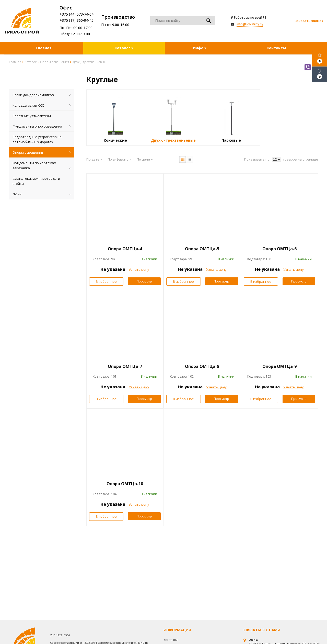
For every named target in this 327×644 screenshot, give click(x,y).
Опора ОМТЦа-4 (125, 249)
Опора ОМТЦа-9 (279, 366)
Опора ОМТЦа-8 (202, 366)
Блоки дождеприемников (42, 95)
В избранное (106, 281)
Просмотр (144, 281)
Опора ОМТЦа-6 (279, 249)
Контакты (276, 48)
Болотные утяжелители (32, 116)
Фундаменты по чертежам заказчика (42, 166)
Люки (42, 194)
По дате (94, 159)
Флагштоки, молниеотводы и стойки (36, 181)
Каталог (123, 48)
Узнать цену (139, 269)
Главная (44, 48)
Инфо (200, 48)
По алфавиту (119, 159)
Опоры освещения (42, 152)
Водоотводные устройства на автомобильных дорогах (37, 139)
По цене (145, 159)
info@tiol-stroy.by (250, 24)
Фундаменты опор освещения (42, 126)
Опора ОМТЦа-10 (125, 484)
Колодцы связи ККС (42, 105)
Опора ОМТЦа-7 (125, 366)
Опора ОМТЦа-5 (202, 249)
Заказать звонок (309, 21)
